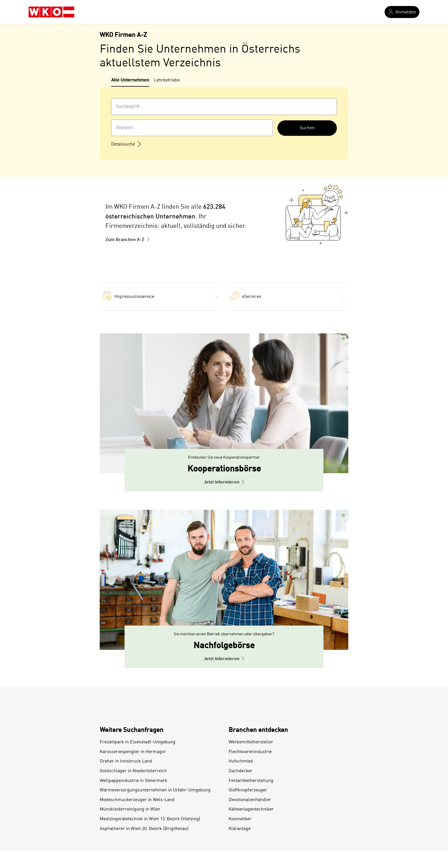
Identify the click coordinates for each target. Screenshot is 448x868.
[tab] (130, 82)
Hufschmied (241, 761)
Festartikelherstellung (251, 781)
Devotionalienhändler (250, 800)
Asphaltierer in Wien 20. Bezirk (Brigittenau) (144, 829)
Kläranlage (240, 829)
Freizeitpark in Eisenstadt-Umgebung (138, 742)
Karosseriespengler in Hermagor (133, 752)
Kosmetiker (240, 819)
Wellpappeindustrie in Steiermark (134, 781)
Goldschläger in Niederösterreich (133, 771)
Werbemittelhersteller (251, 742)
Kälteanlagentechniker (251, 809)
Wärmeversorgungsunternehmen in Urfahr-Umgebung (155, 790)
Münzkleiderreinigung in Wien (130, 809)
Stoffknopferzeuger (248, 790)
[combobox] (224, 107)
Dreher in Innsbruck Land (126, 761)
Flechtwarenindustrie (250, 752)
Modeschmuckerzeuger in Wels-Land (137, 800)
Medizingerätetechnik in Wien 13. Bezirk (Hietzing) (150, 819)
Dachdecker (241, 771)
